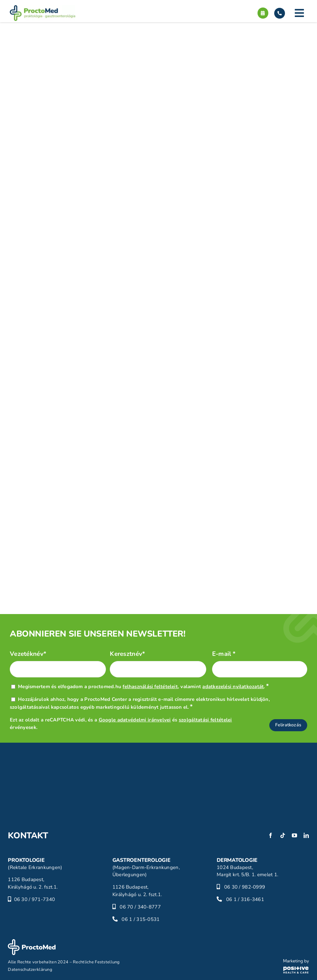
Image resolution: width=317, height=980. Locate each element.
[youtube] (294, 835)
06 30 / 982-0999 (245, 887)
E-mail (224, 654)
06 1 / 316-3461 (245, 899)
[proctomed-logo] (42, 8)
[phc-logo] (296, 962)
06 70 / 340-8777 (140, 907)
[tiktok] (283, 835)
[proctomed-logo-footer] (32, 942)
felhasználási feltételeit (150, 687)
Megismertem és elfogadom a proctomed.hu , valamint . (143, 687)
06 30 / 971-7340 (35, 899)
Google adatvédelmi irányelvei (135, 720)
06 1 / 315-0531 (141, 919)
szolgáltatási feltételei (205, 720)
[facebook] (271, 835)
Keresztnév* (127, 654)
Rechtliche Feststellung (96, 962)
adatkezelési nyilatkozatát (233, 687)
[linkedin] (306, 835)
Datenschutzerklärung (30, 970)
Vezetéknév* (28, 654)
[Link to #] (299, 13)
